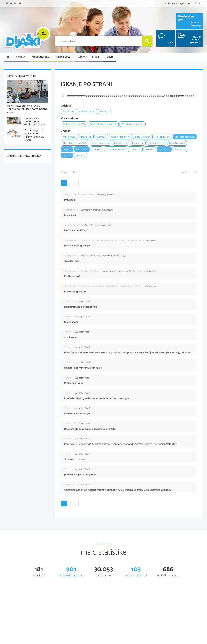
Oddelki (66, 106)
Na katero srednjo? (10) (101, 143)
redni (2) (172, 150)
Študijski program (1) (133, 124)
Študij (96, 57)
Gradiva (21, 57)
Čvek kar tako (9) (127, 143)
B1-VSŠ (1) (68, 156)
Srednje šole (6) (88, 112)
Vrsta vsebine (69, 118)
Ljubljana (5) (147, 143)
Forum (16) (69, 112)
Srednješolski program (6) (104, 124)
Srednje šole (63, 57)
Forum (109, 57)
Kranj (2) (118, 150)
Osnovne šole (40, 57)
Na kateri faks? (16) (73, 143)
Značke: (66, 131)
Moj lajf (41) (69, 137)
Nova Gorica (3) (71, 150)
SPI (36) (101, 137)
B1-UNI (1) (186, 150)
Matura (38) (86, 137)
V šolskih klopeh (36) (121, 137)
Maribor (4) (164, 143)
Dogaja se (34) (144, 137)
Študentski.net (14, 3)
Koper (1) (96, 156)
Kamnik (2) (103, 150)
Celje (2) (88, 150)
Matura (81, 57)
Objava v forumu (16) (74, 124)
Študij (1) (106, 112)
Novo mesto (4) (183, 143)
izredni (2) (157, 150)
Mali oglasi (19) (164, 137)
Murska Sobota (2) (137, 150)
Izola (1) (83, 156)
